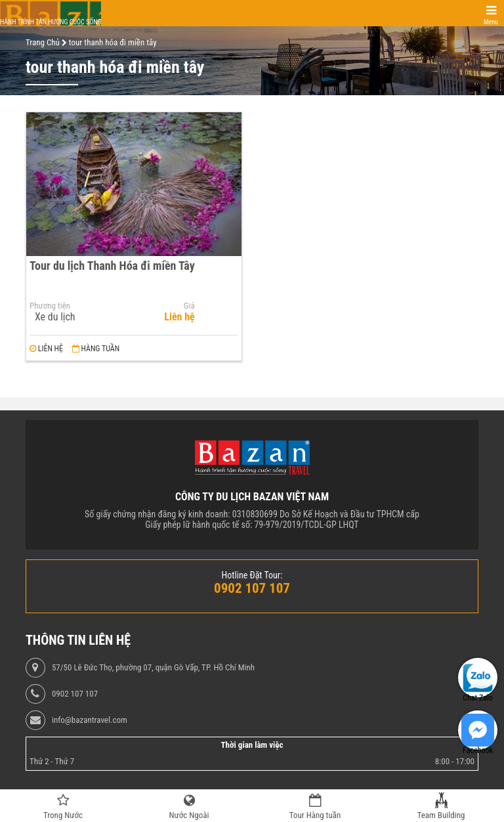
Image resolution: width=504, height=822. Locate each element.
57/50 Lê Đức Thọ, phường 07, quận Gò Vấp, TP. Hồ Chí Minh (153, 668)
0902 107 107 (75, 694)
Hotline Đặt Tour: (252, 575)
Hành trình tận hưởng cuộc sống (51, 22)
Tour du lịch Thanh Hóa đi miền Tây (112, 266)
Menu (491, 22)
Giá (189, 306)
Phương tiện (50, 306)
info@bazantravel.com (90, 720)
